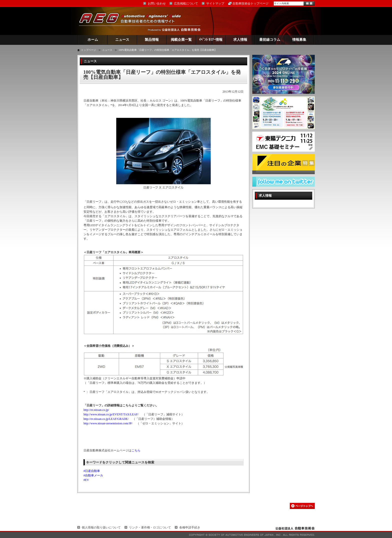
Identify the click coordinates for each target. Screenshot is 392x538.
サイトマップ (215, 4)
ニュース (122, 40)
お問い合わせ (157, 4)
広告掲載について (186, 4)
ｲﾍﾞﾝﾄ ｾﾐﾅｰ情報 (211, 40)
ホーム (93, 40)
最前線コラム (270, 40)
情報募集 (299, 40)
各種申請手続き (190, 527)
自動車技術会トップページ (250, 4)
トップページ (88, 50)
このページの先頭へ (302, 506)
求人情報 (240, 40)
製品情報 (152, 40)
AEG (133, 21)
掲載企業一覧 (181, 40)
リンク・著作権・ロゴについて (150, 527)
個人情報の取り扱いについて (101, 527)
